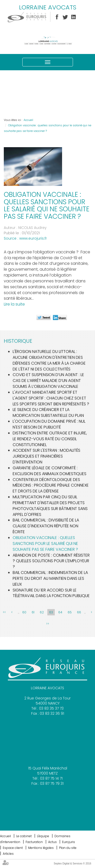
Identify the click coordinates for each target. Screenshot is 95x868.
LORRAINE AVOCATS (48, 7)
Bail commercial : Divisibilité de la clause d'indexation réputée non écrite (46, 526)
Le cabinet (24, 836)
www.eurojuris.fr (33, 238)
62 (42, 612)
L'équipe (43, 836)
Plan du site (68, 848)
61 (33, 612)
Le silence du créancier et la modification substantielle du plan (48, 412)
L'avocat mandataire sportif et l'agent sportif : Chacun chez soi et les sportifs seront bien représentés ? (51, 398)
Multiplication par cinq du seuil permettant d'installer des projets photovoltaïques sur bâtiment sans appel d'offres (50, 506)
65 (70, 612)
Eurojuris (69, 842)
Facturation (34, 842)
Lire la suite (14, 304)
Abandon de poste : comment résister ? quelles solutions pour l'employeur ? (51, 561)
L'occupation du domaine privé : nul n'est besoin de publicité (49, 424)
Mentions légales (41, 848)
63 (51, 612)
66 (79, 612)
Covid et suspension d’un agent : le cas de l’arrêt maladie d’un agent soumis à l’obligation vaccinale (48, 381)
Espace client (13, 848)
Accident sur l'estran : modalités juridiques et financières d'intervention (46, 456)
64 (60, 612)
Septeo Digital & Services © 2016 (72, 864)
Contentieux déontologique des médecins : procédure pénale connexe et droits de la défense (51, 485)
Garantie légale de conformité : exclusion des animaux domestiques (50, 471)
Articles (8, 854)
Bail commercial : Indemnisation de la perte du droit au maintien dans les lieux (50, 578)
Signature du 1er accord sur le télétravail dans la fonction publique (51, 593)
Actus (52, 842)
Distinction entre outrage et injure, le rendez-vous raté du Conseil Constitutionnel (50, 439)
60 (24, 612)
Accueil (28, 120)
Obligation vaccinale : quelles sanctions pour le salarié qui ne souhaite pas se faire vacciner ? (45, 543)
